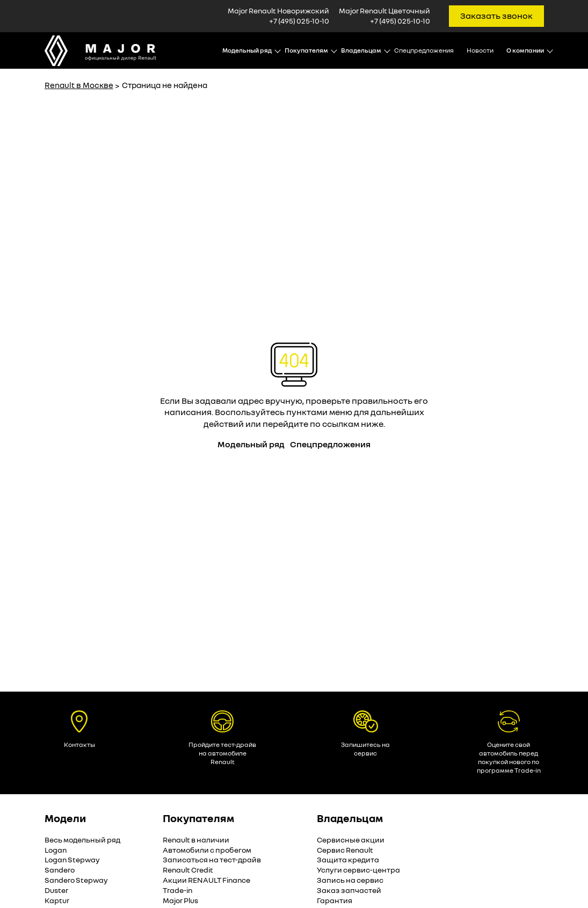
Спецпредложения (424, 50)
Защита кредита (348, 859)
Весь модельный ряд (82, 840)
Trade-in (177, 890)
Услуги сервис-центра (358, 870)
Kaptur (57, 900)
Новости (480, 50)
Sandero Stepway (76, 880)
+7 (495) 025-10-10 (299, 21)
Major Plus (180, 900)
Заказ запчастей (349, 890)
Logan (56, 850)
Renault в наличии (196, 840)
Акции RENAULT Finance (206, 880)
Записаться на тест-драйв (212, 859)
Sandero (60, 870)
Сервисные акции (351, 840)
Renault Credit (188, 870)
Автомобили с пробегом (207, 850)
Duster (56, 890)
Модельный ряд (251, 444)
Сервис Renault (345, 850)
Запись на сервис (350, 880)
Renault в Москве (79, 85)
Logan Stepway (72, 859)
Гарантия (335, 900)
